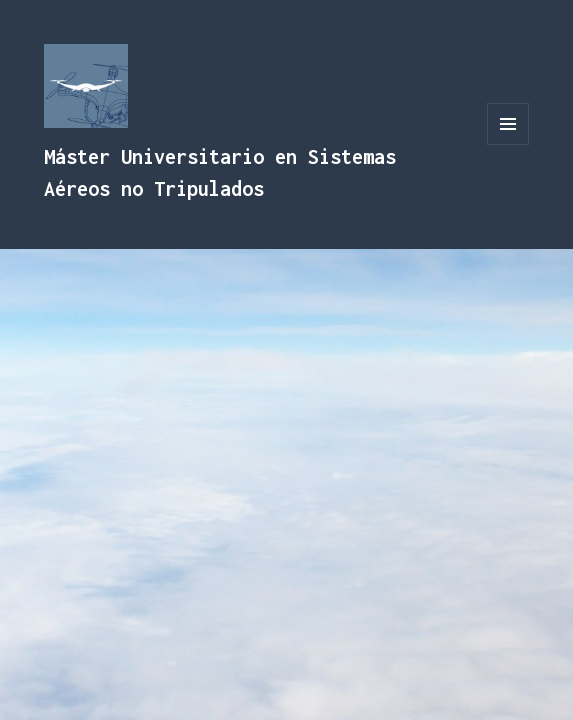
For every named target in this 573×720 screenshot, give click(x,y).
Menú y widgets (508, 144)
